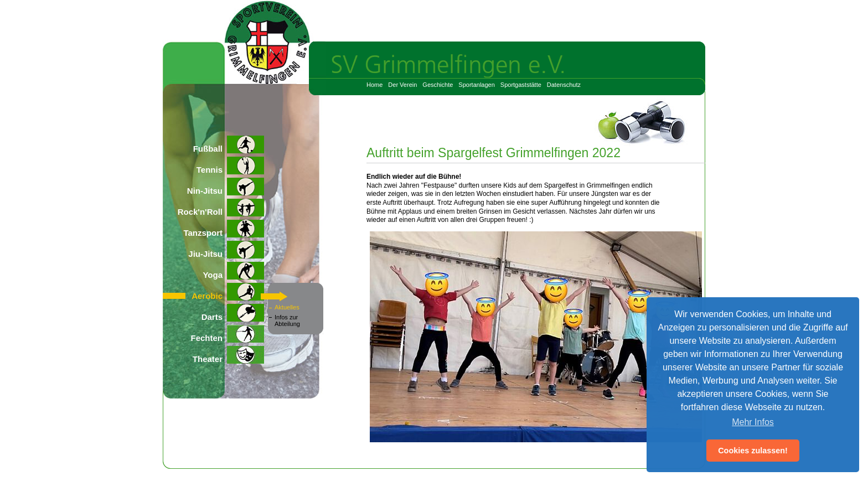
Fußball (229, 144)
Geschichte (438, 85)
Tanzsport (224, 229)
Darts (233, 313)
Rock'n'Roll (221, 208)
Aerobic (228, 292)
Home (374, 85)
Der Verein (402, 85)
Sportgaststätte (521, 85)
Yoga (233, 271)
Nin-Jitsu (226, 187)
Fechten (227, 334)
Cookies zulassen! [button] (753, 451)
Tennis (230, 165)
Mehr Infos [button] (753, 422)
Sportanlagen (476, 85)
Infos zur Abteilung (287, 320)
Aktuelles (287, 307)
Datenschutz (564, 85)
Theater (228, 355)
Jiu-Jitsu (226, 250)
